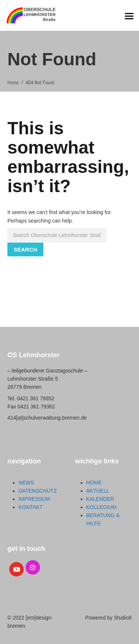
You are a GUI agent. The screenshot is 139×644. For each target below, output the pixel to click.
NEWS (26, 483)
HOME (94, 483)
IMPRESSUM (34, 499)
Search (25, 249)
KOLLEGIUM (102, 507)
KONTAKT (31, 507)
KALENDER (100, 499)
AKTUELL (98, 491)
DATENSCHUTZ (38, 491)
